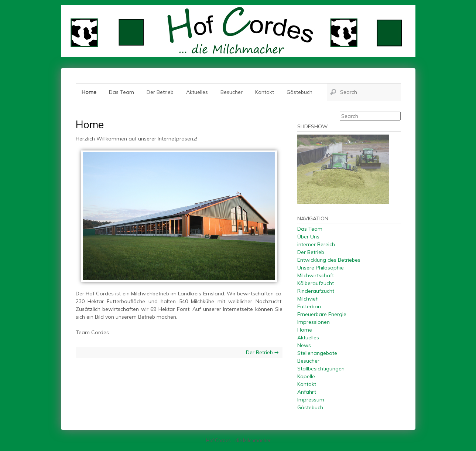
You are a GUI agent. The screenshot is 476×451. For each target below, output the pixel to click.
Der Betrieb (160, 92)
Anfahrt (307, 392)
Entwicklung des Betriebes (329, 260)
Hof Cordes (238, 31)
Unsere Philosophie (321, 268)
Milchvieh (308, 299)
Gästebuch (299, 92)
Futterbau (309, 306)
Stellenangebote (317, 353)
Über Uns (308, 237)
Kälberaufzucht (316, 283)
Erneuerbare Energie (322, 314)
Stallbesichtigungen (321, 369)
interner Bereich (316, 244)
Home (89, 92)
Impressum (311, 400)
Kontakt (265, 92)
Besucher (232, 92)
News (304, 345)
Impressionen (314, 322)
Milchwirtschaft (316, 275)
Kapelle (306, 376)
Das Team (121, 92)
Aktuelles (197, 92)
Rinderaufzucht (316, 291)
